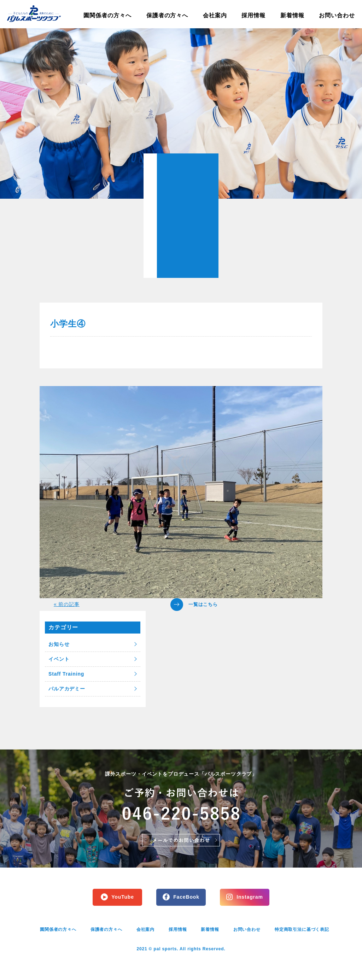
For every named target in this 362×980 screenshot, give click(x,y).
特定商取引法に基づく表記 (302, 929)
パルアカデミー (67, 689)
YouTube (123, 897)
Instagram (250, 897)
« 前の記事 (67, 604)
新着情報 (292, 15)
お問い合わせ (337, 15)
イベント (59, 659)
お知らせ (59, 644)
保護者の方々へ (167, 15)
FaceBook (186, 897)
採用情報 (253, 15)
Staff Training (66, 674)
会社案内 (215, 15)
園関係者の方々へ (107, 15)
